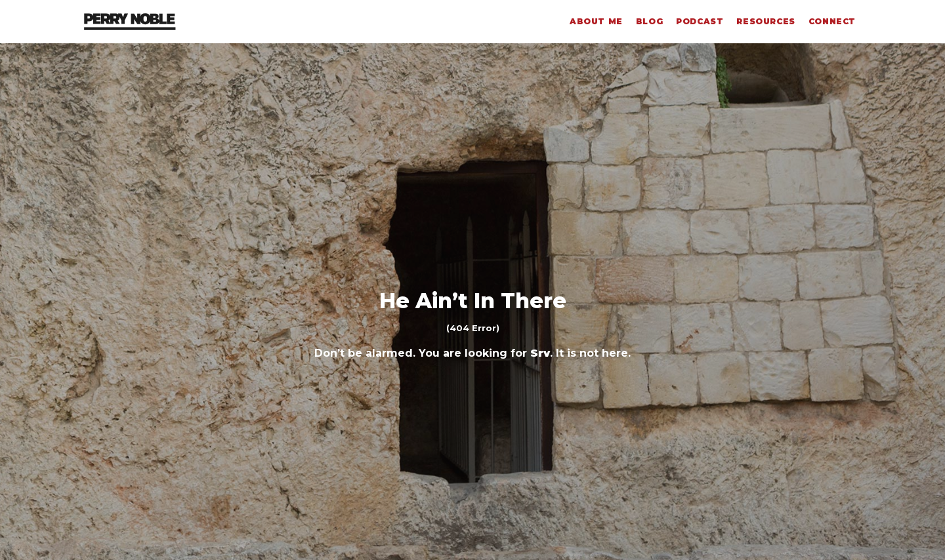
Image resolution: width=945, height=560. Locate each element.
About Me (596, 21)
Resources (766, 21)
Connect (832, 21)
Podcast (700, 21)
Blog (649, 21)
